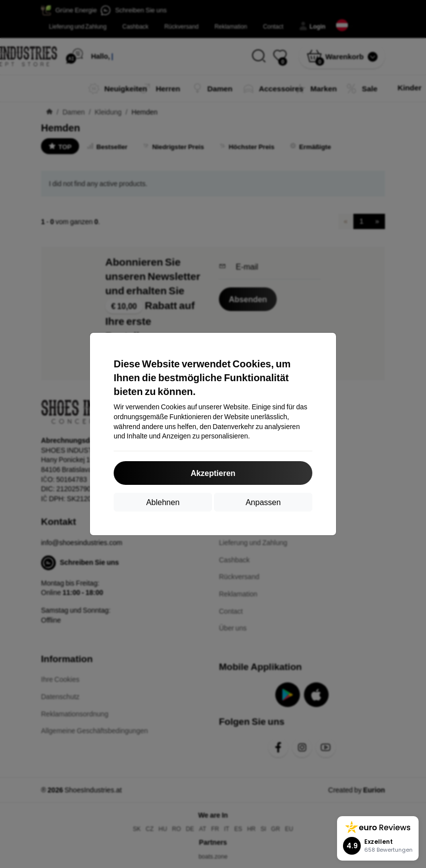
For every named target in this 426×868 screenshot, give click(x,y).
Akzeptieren (213, 473)
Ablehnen (163, 502)
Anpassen (263, 502)
